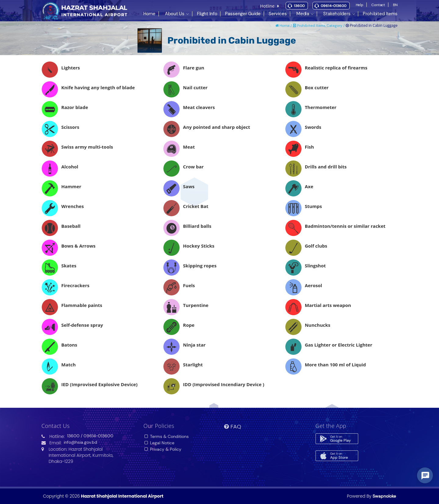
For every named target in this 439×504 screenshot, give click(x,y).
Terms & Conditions (166, 436)
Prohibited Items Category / (319, 26)
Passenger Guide (243, 14)
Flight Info (207, 14)
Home (149, 14)
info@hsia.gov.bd (80, 442)
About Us (175, 14)
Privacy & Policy (163, 449)
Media (303, 14)
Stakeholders (337, 14)
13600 (299, 6)
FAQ (233, 427)
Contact (378, 5)
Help (360, 5)
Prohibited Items (380, 14)
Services (278, 14)
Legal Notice (159, 443)
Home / (284, 26)
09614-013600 (334, 6)
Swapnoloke (384, 496)
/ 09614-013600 (97, 436)
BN (395, 5)
